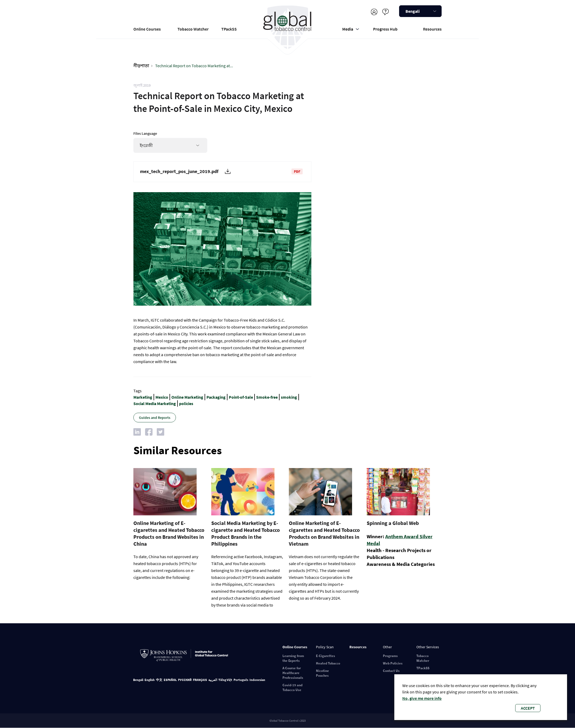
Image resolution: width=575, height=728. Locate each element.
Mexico (162, 397)
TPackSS (229, 29)
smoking (289, 397)
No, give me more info (422, 698)
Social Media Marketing (155, 403)
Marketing (143, 397)
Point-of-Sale (241, 397)
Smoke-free (267, 397)
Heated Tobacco (328, 663)
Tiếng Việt (225, 680)
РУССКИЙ (185, 680)
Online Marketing (187, 397)
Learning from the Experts (293, 658)
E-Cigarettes (325, 656)
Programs (390, 656)
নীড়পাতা (141, 66)
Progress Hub (385, 29)
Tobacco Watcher (193, 29)
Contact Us (391, 671)
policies (186, 403)
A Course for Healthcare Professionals (293, 673)
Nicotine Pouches (322, 673)
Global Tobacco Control (288, 28)
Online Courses (147, 29)
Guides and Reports (155, 418)
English (150, 680)
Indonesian (257, 680)
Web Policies (393, 663)
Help (385, 12)
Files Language (145, 133)
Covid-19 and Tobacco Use (292, 687)
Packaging (216, 397)
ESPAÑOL (170, 680)
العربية (213, 680)
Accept (528, 708)
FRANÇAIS (200, 680)
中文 (159, 680)
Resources (432, 29)
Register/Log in (374, 12)
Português (241, 680)
